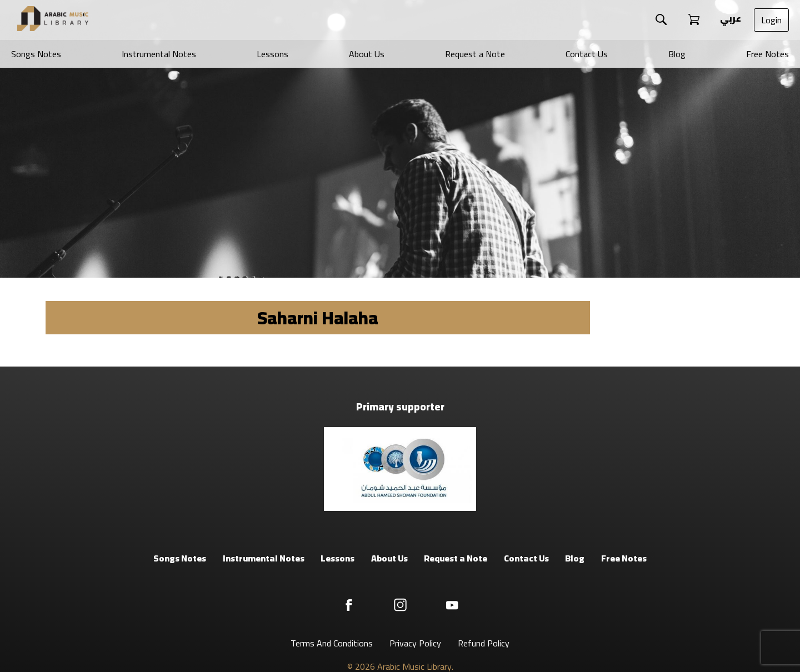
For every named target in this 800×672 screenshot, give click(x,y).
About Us (367, 54)
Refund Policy (484, 643)
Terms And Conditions (332, 643)
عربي (730, 18)
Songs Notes (36, 54)
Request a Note (475, 54)
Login (771, 20)
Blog (677, 54)
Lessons (272, 54)
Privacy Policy (415, 643)
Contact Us (587, 54)
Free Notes (767, 54)
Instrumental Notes (159, 54)
